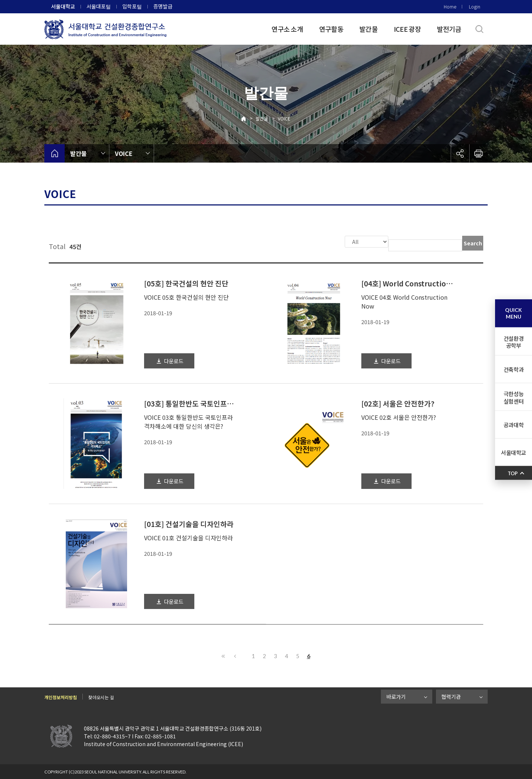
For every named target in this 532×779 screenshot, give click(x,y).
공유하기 (460, 153)
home (54, 153)
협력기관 (451, 696)
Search (473, 243)
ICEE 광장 (407, 29)
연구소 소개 (287, 29)
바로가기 (396, 696)
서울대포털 (99, 6)
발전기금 (449, 29)
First (224, 655)
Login (475, 6)
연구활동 (331, 29)
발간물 (369, 29)
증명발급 (163, 6)
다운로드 (174, 360)
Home (450, 6)
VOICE (284, 118)
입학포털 (132, 6)
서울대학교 (63, 6)
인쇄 (478, 153)
